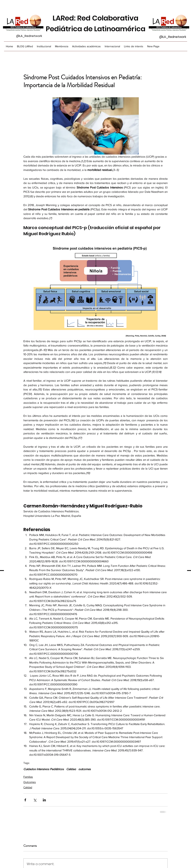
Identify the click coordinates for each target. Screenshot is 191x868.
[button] (62, 46)
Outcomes (30, 782)
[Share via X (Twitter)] (35, 800)
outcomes (85, 769)
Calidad (71, 769)
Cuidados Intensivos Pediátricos (44, 769)
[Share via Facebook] (25, 800)
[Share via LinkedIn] (44, 800)
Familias (28, 777)
